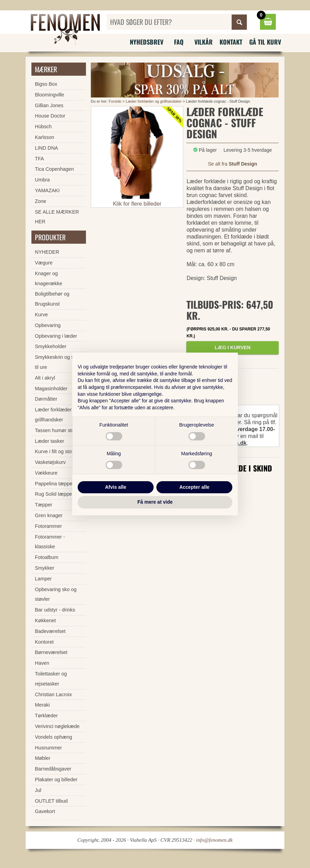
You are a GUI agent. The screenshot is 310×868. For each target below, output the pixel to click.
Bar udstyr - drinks (55, 610)
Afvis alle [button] (115, 487)
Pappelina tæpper (55, 484)
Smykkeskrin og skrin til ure (58, 362)
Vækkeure (46, 473)
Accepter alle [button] (194, 487)
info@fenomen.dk (214, 840)
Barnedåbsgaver (53, 769)
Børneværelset (51, 652)
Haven (42, 663)
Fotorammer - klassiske (50, 542)
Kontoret (44, 642)
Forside (115, 101)
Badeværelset (50, 631)
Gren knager (49, 515)
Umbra (42, 180)
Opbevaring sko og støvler (56, 594)
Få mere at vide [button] (155, 502)
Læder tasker (50, 441)
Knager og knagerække (49, 278)
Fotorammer (48, 526)
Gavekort (45, 811)
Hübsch (43, 127)
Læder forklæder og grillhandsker (154, 101)
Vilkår (204, 42)
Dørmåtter (46, 399)
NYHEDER (47, 252)
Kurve (41, 315)
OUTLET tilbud (51, 801)
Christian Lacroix (53, 694)
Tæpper (43, 505)
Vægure (44, 263)
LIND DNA (46, 148)
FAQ (179, 42)
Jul (38, 790)
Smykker (45, 568)
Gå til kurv (265, 42)
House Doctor (50, 116)
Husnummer (48, 748)
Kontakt (231, 42)
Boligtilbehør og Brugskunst (52, 299)
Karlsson (45, 137)
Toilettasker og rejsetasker (51, 679)
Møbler (43, 758)
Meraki (42, 705)
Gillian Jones (49, 105)
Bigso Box (46, 84)
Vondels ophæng (54, 737)
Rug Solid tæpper (54, 494)
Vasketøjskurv (50, 462)
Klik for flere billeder (137, 204)
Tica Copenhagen (54, 169)
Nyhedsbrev (147, 42)
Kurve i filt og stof (54, 451)
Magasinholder (51, 389)
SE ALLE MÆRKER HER (57, 217)
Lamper (43, 579)
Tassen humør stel (55, 430)
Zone (41, 201)
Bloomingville (50, 95)
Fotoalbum (47, 557)
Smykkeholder (51, 346)
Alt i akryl (45, 378)
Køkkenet (45, 620)
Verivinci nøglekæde (57, 726)
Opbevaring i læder (56, 336)
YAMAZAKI (47, 190)
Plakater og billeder (56, 780)
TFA (39, 159)
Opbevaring (48, 325)
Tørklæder (46, 716)
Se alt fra (233, 164)
